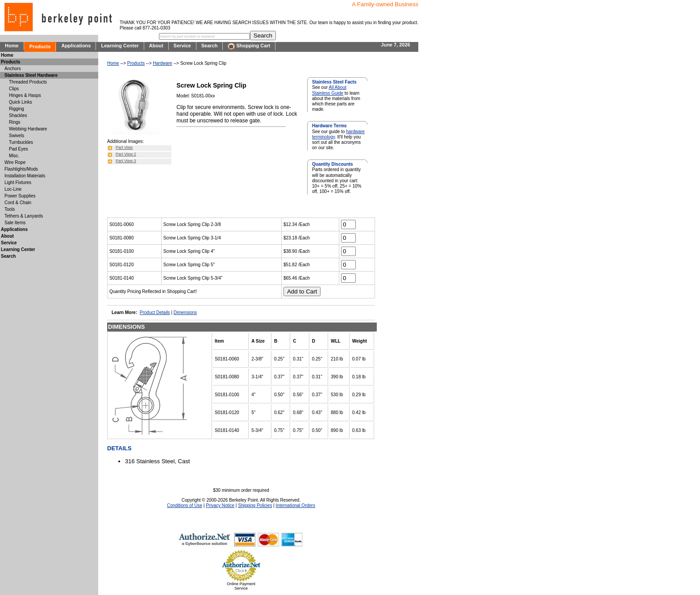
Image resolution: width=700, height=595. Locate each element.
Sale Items (15, 223)
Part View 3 (126, 161)
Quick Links (21, 102)
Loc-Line (13, 189)
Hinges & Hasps (25, 95)
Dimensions (185, 312)
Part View (124, 147)
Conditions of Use (185, 505)
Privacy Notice (220, 505)
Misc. (14, 156)
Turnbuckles (21, 142)
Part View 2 (126, 154)
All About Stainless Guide (329, 90)
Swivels (17, 136)
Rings (15, 122)
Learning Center (120, 46)
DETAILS (119, 448)
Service (182, 46)
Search (210, 46)
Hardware (162, 63)
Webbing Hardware (28, 129)
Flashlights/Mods (21, 169)
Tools (10, 209)
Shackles (18, 115)
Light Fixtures (18, 182)
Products (40, 46)
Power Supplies (20, 196)
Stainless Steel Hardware (31, 75)
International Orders (296, 505)
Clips (14, 89)
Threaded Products (28, 82)
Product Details (155, 312)
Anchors (13, 69)
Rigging (17, 109)
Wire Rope (15, 162)
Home (12, 46)
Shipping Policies (255, 505)
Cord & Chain (18, 203)
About (156, 46)
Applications (76, 46)
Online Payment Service (241, 586)
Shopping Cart (249, 46)
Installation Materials (25, 176)
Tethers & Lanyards (24, 216)
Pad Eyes (19, 149)
